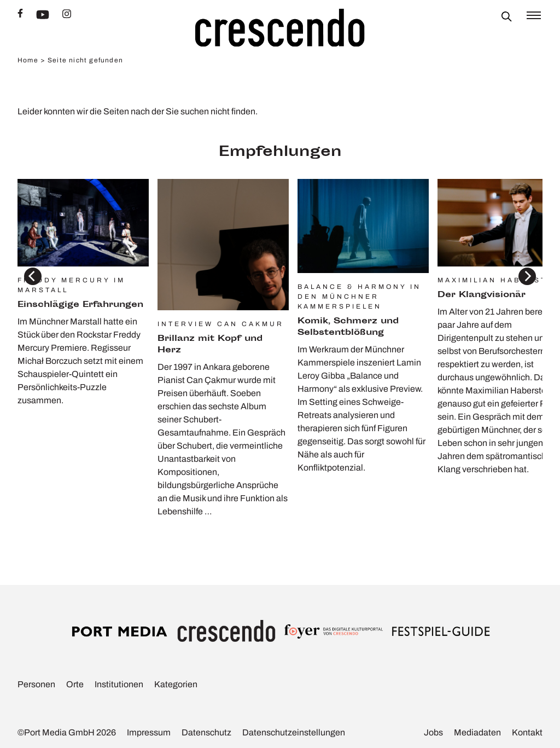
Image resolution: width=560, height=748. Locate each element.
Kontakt (527, 732)
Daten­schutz (206, 732)
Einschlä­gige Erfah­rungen (80, 305)
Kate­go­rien (176, 684)
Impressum (149, 732)
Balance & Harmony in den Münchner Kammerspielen (359, 297)
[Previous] (33, 276)
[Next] (527, 276)
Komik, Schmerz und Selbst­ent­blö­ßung (348, 327)
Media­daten (477, 732)
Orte (75, 684)
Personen (36, 684)
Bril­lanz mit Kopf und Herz (210, 345)
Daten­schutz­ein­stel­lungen (294, 732)
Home (28, 60)
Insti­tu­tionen (119, 684)
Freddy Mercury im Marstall (71, 285)
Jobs (433, 732)
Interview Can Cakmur (221, 324)
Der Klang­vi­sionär (482, 295)
